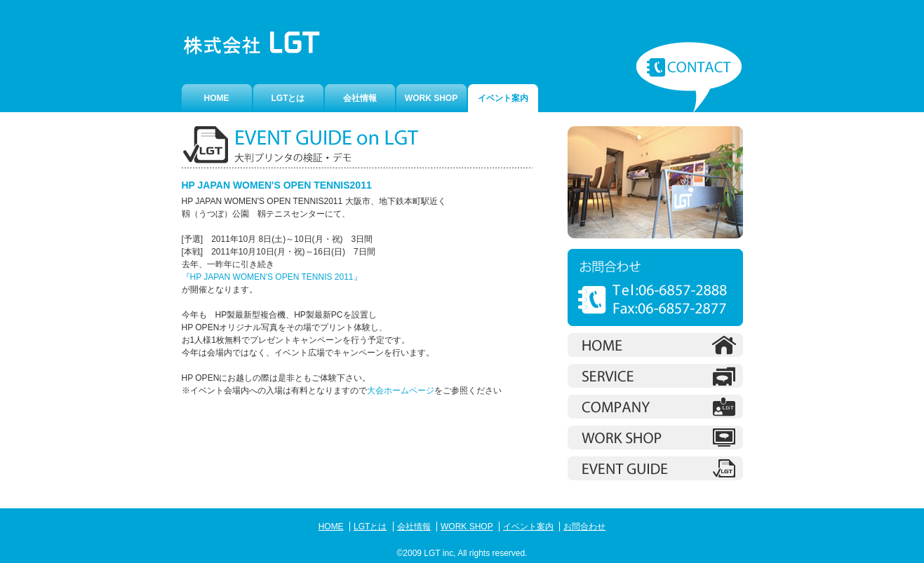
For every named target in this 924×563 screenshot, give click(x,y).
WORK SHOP (431, 98)
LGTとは (288, 98)
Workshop (655, 437)
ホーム (655, 345)
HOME (217, 98)
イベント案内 (528, 527)
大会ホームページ (401, 391)
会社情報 (360, 98)
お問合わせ (689, 77)
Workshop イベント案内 (655, 468)
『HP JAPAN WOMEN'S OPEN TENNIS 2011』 (272, 277)
